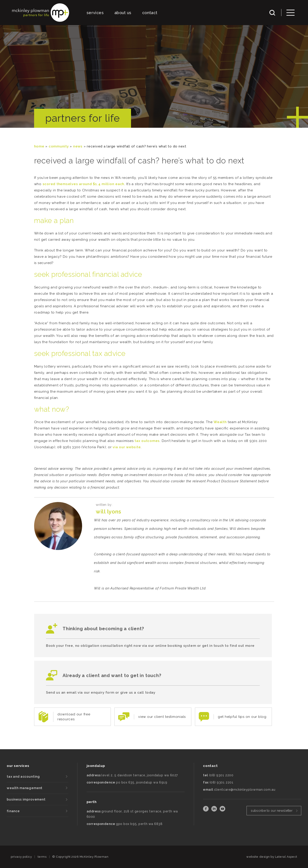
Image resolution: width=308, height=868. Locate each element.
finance (13, 811)
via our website (127, 447)
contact (150, 13)
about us (123, 13)
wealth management (25, 788)
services (95, 13)
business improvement (26, 799)
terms (42, 857)
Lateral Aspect (286, 857)
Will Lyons (108, 512)
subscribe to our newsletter (272, 811)
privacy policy (21, 857)
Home (39, 146)
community (59, 146)
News (78, 146)
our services (18, 766)
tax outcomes (147, 441)
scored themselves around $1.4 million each (84, 184)
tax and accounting (23, 777)
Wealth (220, 422)
